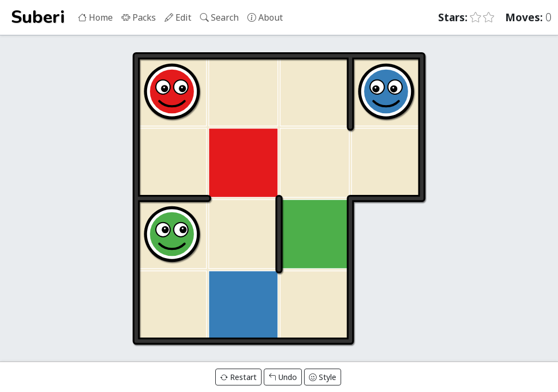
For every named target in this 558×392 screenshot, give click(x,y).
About (265, 17)
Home (95, 17)
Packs (139, 17)
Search (219, 17)
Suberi (38, 17)
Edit (178, 17)
